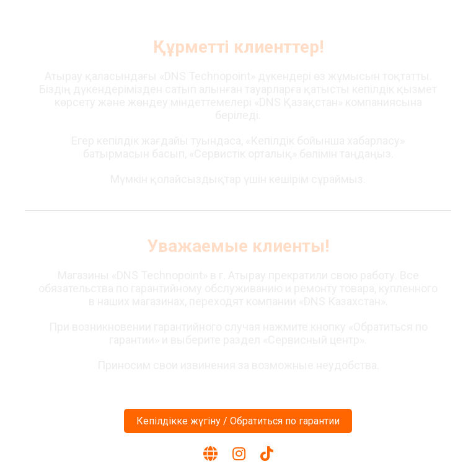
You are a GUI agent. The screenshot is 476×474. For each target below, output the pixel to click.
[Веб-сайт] (210, 454)
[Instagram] (239, 454)
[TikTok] (267, 454)
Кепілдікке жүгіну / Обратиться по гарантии (238, 421)
